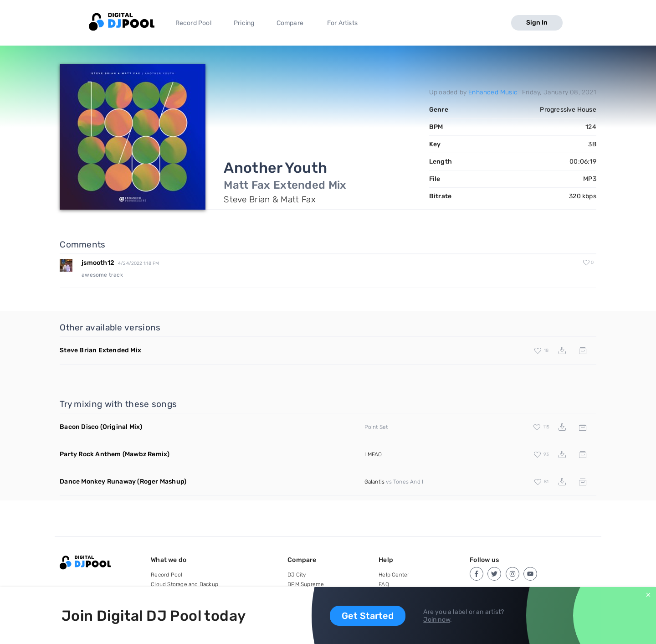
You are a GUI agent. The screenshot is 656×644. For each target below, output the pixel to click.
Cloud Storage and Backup (184, 584)
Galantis (375, 482)
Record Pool (193, 23)
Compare (290, 23)
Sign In (537, 23)
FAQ (384, 584)
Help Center (394, 575)
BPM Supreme (306, 584)
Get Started (368, 616)
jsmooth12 (98, 263)
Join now (437, 620)
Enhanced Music (493, 92)
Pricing (244, 23)
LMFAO (373, 454)
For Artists (342, 23)
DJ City (297, 575)
